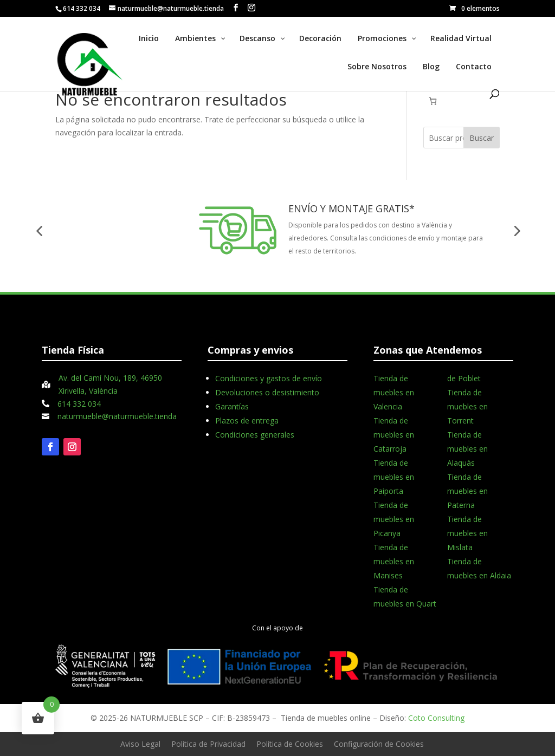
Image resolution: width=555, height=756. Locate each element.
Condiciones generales (255, 435)
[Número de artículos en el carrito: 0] (433, 101)
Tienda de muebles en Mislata (467, 533)
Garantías (232, 406)
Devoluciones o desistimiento (267, 392)
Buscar (482, 138)
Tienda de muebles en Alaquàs (467, 449)
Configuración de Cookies (379, 744)
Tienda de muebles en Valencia (394, 392)
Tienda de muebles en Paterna (467, 491)
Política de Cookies (290, 744)
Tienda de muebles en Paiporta (394, 477)
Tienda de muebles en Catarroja (394, 435)
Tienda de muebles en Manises (394, 561)
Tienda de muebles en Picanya (394, 519)
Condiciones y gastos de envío (269, 378)
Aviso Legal (140, 744)
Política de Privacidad (208, 744)
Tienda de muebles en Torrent (467, 406)
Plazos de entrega (247, 421)
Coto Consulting (436, 718)
